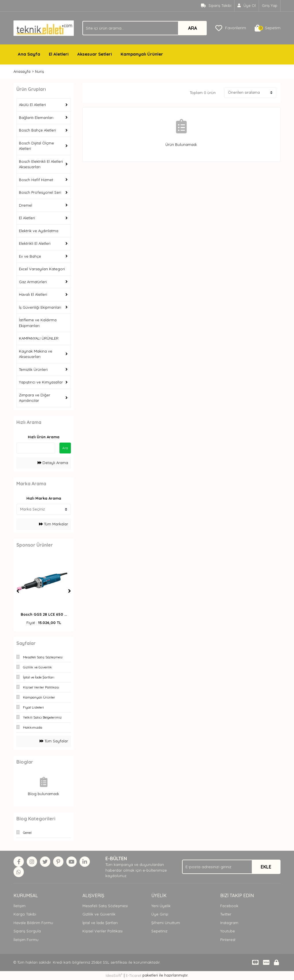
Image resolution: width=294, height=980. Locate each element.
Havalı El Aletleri (33, 294)
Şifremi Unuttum (166, 923)
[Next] (69, 591)
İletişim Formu (26, 940)
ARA (193, 28)
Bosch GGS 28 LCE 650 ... (44, 614)
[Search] (145, 28)
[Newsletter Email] (231, 867)
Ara (65, 448)
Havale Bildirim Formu (33, 923)
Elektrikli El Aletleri (35, 243)
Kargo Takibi (25, 914)
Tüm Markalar (54, 524)
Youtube (228, 931)
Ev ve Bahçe (30, 256)
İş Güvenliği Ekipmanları (40, 307)
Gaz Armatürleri (33, 282)
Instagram (229, 923)
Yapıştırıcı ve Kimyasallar (41, 382)
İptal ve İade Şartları (100, 923)
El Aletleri (59, 54)
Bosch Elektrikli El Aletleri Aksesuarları (41, 164)
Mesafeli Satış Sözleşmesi (105, 906)
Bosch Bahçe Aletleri (37, 130)
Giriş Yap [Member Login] (270, 5)
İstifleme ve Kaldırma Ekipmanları (38, 323)
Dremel (26, 205)
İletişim (20, 906)
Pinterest (228, 940)
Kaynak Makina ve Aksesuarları (36, 354)
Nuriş (39, 71)
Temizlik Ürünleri (33, 369)
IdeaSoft (114, 975)
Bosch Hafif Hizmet (36, 180)
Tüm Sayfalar (54, 741)
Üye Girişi (160, 914)
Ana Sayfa (29, 54)
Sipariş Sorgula (27, 931)
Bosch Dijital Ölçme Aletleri (36, 146)
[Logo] (44, 28)
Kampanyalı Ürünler (142, 54)
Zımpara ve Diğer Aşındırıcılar (35, 398)
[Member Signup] (247, 6)
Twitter (226, 914)
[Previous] (18, 591)
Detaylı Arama (53, 463)
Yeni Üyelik (161, 906)
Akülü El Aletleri (32, 105)
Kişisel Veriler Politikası (102, 931)
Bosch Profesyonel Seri (40, 192)
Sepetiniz (159, 931)
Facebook (229, 906)
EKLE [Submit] (266, 867)
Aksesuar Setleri (95, 54)
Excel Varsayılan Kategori (42, 269)
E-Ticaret (134, 975)
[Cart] (268, 28)
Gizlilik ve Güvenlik (99, 914)
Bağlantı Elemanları (36, 118)
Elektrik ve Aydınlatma (39, 231)
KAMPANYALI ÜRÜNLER (39, 338)
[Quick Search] (36, 448)
